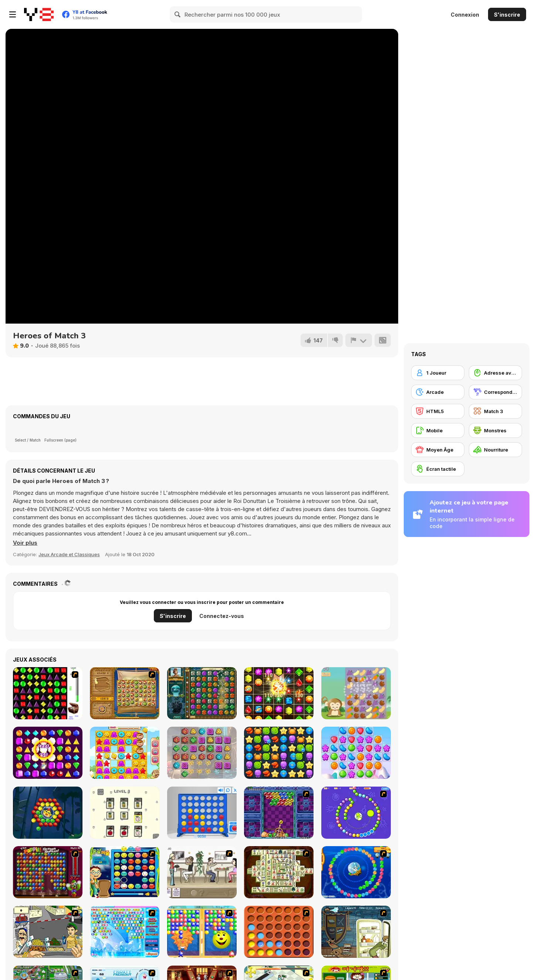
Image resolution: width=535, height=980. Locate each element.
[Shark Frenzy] (279, 753)
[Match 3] (495, 411)
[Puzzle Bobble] (279, 813)
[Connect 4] (202, 813)
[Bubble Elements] (125, 932)
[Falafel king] (48, 932)
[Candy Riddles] (125, 753)
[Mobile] (438, 430)
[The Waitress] (202, 872)
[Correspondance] (495, 392)
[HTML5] (438, 411)
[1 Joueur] (438, 373)
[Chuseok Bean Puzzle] (125, 872)
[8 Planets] (356, 813)
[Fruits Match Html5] (125, 813)
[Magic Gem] (202, 932)
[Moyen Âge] (438, 450)
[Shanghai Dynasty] (279, 872)
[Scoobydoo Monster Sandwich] (356, 932)
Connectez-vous (222, 616)
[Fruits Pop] (48, 813)
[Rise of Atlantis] (125, 693)
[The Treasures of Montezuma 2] (202, 693)
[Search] (178, 14)
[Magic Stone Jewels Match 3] (202, 753)
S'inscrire (507, 15)
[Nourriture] (495, 450)
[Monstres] (495, 430)
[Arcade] (438, 392)
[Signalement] (359, 340)
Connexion (465, 15)
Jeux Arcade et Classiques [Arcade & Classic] (69, 554)
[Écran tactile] (438, 469)
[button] (25, 543)
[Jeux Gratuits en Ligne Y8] (39, 14)
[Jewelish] (48, 753)
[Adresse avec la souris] (495, 373)
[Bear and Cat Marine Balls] (356, 872)
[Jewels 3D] (48, 693)
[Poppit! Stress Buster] (48, 872)
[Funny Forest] (356, 693)
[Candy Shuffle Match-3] (356, 753)
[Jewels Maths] (279, 693)
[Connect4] (279, 932)
